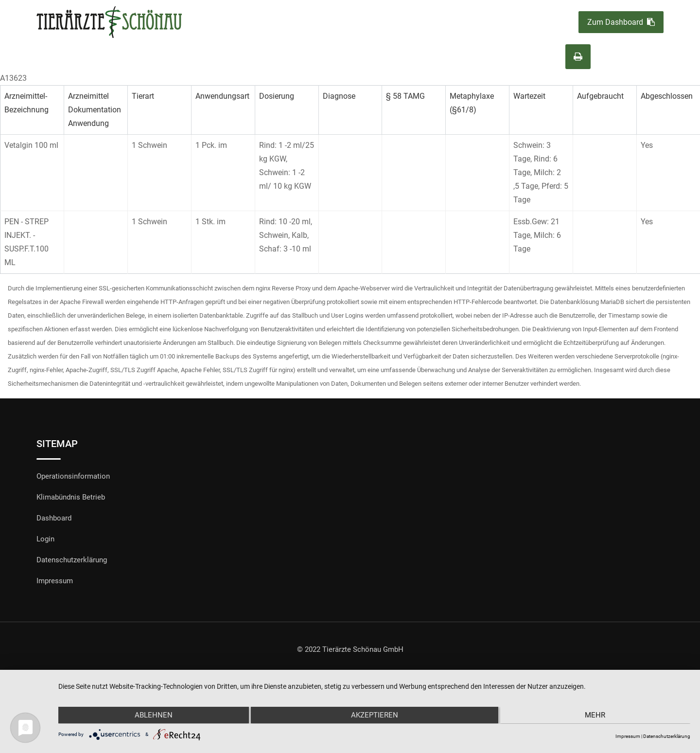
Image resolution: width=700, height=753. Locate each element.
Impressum (55, 581)
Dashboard (54, 518)
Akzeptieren (374, 716)
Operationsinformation (73, 476)
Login (45, 539)
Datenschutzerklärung (72, 560)
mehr (596, 716)
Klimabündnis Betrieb (71, 497)
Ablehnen (153, 716)
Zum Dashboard (621, 22)
